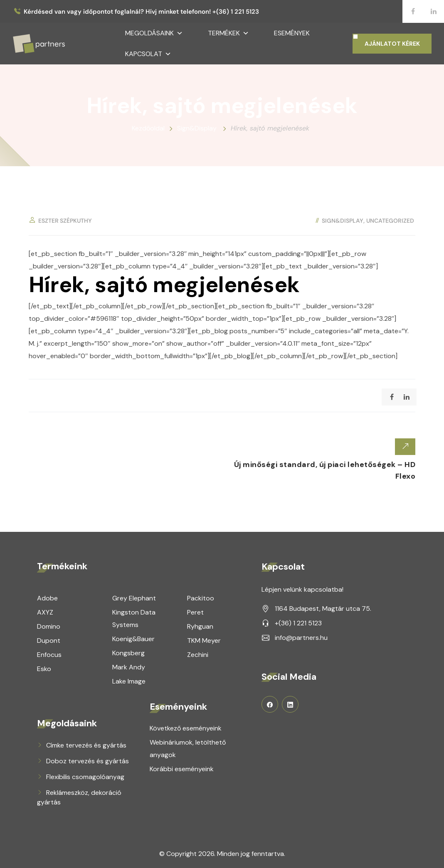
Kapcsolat (148, 54)
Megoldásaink (154, 33)
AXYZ (45, 612)
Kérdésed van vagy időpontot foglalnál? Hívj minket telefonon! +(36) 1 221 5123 (141, 12)
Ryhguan (200, 626)
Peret (195, 612)
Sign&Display (343, 221)
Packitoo (201, 598)
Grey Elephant (134, 598)
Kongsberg (128, 653)
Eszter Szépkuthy (65, 221)
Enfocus (49, 654)
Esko (44, 668)
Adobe (47, 598)
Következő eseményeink (186, 728)
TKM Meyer (204, 640)
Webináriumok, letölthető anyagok (188, 748)
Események (292, 33)
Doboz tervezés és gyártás (88, 761)
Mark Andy (129, 667)
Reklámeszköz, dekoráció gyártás (79, 797)
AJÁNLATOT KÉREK (392, 44)
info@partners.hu (301, 637)
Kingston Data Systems (134, 618)
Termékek (228, 33)
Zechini (198, 654)
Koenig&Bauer (133, 638)
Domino (49, 626)
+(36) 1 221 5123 (298, 623)
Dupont (49, 640)
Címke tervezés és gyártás (86, 745)
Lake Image (129, 681)
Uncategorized (390, 221)
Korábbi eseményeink (182, 768)
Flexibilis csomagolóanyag (85, 776)
